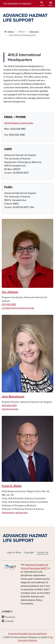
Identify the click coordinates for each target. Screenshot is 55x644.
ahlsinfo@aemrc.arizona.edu (19, 123)
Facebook (10, 617)
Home (11, 32)
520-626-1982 (9, 304)
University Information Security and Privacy (28, 634)
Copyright (29, 553)
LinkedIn (9, 621)
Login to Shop (14, 553)
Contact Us (43, 553)
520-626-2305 (9, 406)
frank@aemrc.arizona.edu (15, 513)
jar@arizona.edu (10, 409)
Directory (34, 32)
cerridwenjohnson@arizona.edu (18, 308)
